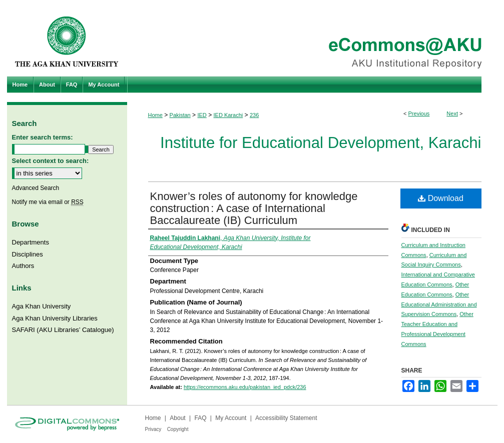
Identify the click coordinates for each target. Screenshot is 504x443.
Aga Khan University (42, 306)
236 (254, 115)
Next (452, 113)
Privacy (153, 429)
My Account (231, 418)
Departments (31, 242)
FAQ (200, 418)
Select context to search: (51, 161)
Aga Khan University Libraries (55, 318)
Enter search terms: (43, 137)
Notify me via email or (48, 202)
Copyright (178, 429)
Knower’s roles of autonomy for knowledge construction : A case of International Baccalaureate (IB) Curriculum (254, 208)
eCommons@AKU (312, 38)
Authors (23, 266)
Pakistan (180, 115)
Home (155, 115)
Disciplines (28, 254)
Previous (419, 113)
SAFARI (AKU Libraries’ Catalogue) (63, 330)
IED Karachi (228, 115)
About (177, 418)
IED (202, 115)
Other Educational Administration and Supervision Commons (439, 304)
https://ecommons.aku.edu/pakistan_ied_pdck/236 (245, 387)
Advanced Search (36, 188)
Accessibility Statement (286, 418)
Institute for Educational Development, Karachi (321, 143)
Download (441, 198)
